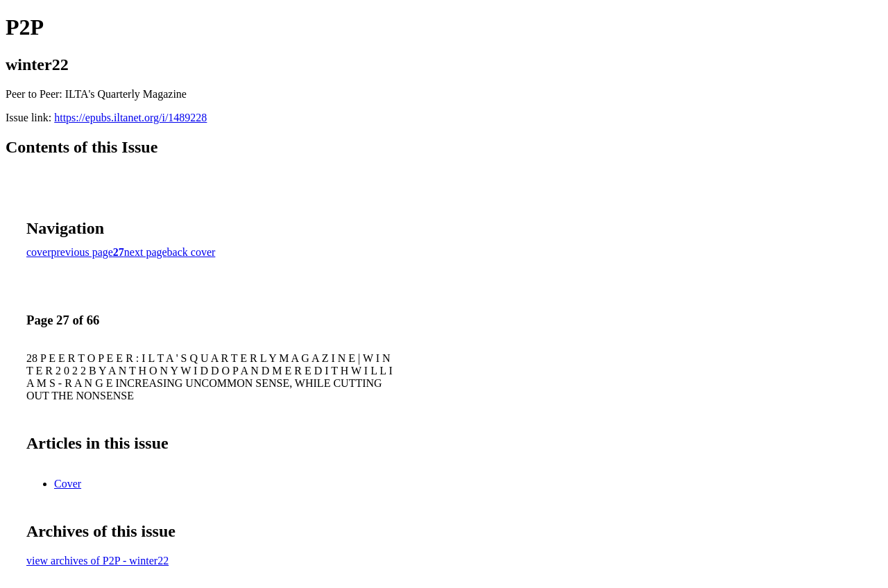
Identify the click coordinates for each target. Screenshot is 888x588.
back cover (191, 252)
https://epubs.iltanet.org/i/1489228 (130, 118)
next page (146, 252)
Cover (68, 484)
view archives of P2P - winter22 (97, 561)
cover (39, 252)
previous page (82, 252)
